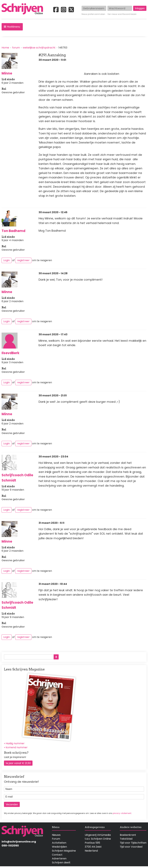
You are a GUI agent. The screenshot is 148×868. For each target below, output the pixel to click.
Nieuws (56, 835)
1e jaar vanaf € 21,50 (18, 763)
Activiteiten (59, 843)
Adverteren (59, 859)
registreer (23, 260)
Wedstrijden (59, 847)
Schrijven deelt (61, 862)
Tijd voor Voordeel (131, 847)
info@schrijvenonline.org (19, 842)
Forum (56, 839)
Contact (57, 855)
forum (16, 48)
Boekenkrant (128, 835)
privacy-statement (122, 813)
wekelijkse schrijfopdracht (39, 48)
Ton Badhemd (13, 231)
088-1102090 (10, 846)
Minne (7, 73)
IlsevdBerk (11, 353)
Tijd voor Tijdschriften (133, 843)
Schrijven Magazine (64, 851)
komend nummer (17, 747)
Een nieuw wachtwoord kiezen (122, 14)
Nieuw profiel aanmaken (93, 14)
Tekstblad (126, 839)
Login (7, 260)
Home (5, 48)
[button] (12, 27)
